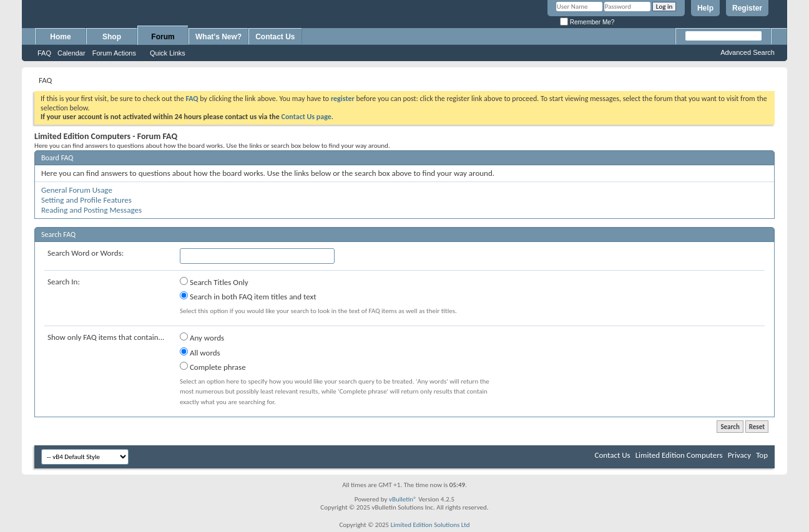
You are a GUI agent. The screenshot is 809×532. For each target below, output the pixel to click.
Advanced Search (748, 52)
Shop (112, 37)
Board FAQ (57, 158)
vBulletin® (403, 499)
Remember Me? (587, 22)
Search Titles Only (214, 282)
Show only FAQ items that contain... (106, 337)
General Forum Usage (77, 190)
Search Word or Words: (86, 253)
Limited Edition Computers (679, 455)
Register (747, 8)
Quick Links (168, 53)
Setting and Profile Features (86, 200)
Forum (163, 37)
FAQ (44, 53)
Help (705, 8)
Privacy (740, 455)
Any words (202, 337)
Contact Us (275, 37)
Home (60, 37)
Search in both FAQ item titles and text (248, 296)
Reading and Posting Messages (91, 210)
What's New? (218, 37)
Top (762, 455)
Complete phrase (213, 367)
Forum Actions (114, 53)
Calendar (71, 53)
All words (200, 352)
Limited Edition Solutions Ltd (430, 525)
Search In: (64, 282)
